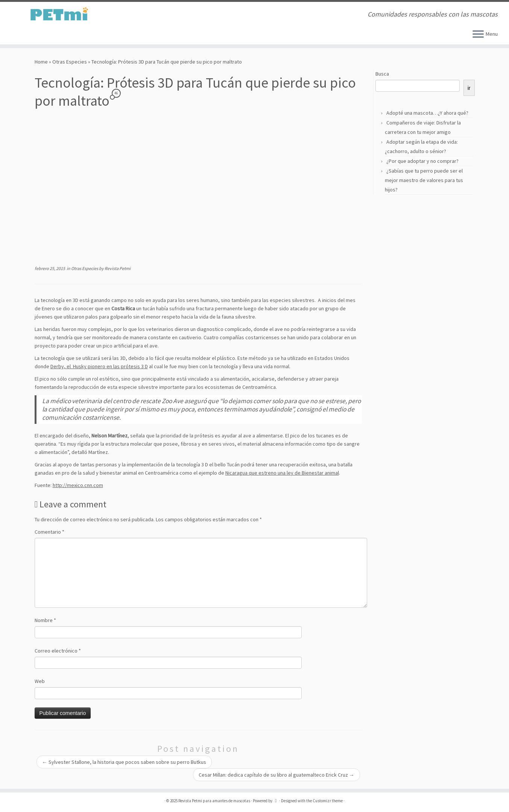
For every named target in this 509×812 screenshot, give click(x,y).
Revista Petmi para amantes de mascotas (214, 801)
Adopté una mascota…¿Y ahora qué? (427, 113)
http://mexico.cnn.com (78, 485)
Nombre (45, 620)
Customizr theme (328, 801)
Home (41, 62)
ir (469, 88)
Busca (382, 74)
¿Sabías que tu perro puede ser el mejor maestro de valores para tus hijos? (424, 180)
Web (40, 681)
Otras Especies (70, 62)
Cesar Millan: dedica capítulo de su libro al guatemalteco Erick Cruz (277, 775)
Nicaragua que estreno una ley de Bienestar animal (282, 473)
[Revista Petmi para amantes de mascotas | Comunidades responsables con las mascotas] (59, 14)
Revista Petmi (118, 268)
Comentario (49, 532)
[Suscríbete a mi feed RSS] (141, 15)
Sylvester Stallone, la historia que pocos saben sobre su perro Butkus (124, 762)
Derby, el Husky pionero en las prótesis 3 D (99, 366)
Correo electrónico (58, 651)
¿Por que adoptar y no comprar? (422, 161)
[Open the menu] (478, 35)
